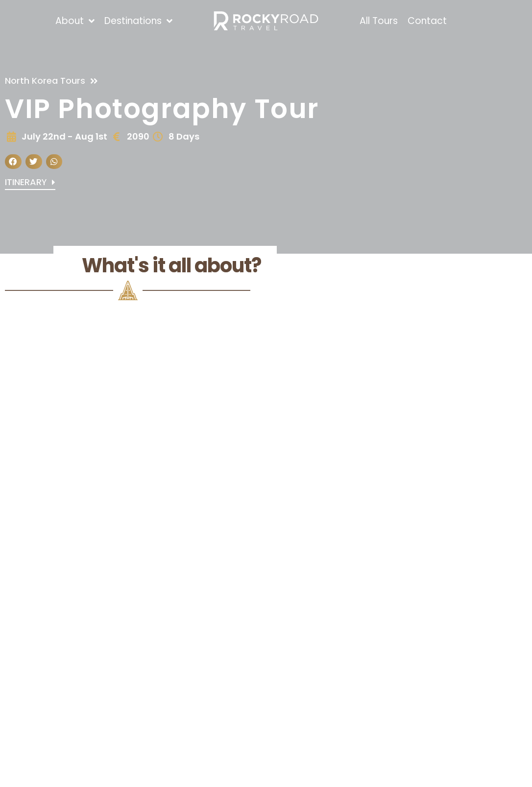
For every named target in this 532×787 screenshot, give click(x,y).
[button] (13, 162)
